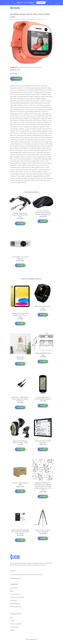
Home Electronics (23, 67)
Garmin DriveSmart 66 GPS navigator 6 (43, 442)
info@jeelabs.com (15, 578)
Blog (11, 618)
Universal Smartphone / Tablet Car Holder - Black (20, 442)
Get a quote (41, 3)
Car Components (15, 594)
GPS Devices (38, 67)
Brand (12, 591)
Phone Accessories (16, 607)
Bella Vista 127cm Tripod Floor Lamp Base (43, 531)
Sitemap (12, 630)
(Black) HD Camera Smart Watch (43, 307)
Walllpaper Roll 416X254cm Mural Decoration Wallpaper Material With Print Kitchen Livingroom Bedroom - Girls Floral (43, 486)
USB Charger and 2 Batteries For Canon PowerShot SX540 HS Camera (20, 532)
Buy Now (16, 79)
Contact (12, 621)
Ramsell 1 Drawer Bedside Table (20, 484)
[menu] (51, 8)
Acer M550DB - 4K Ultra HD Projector (20, 258)
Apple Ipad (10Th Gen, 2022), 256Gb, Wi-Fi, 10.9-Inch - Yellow (20, 315)
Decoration (13, 600)
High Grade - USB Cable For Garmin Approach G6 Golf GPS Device (20, 399)
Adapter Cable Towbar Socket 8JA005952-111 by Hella (20, 215)
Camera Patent (20, 357)
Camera (31, 67)
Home (12, 20)
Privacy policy (14, 627)
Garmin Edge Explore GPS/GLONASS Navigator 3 (43, 398)
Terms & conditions (16, 624)
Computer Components (17, 597)
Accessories (14, 588)
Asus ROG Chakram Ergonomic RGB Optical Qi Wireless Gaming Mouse (43, 213)
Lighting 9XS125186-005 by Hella (43, 354)
